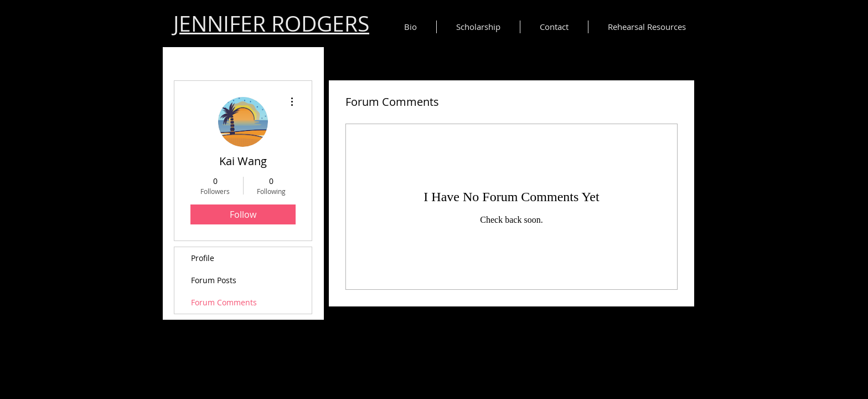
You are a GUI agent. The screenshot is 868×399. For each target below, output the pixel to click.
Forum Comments (224, 302)
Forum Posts (214, 280)
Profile (203, 258)
